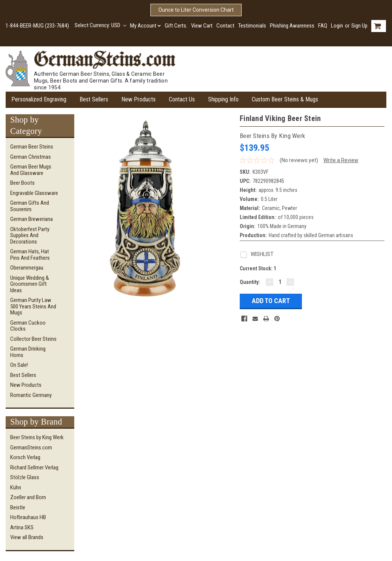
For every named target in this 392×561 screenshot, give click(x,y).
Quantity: (250, 282)
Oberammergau (27, 268)
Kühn (16, 487)
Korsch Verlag (25, 457)
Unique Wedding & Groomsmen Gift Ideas (30, 284)
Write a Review (341, 160)
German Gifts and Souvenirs (30, 206)
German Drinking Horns (28, 352)
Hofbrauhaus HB (28, 517)
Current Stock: (258, 268)
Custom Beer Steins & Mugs (285, 99)
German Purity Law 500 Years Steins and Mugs (33, 306)
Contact (225, 26)
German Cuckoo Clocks (28, 326)
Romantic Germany (31, 395)
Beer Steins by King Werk (37, 437)
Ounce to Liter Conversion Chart (196, 10)
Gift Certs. (176, 26)
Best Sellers (94, 99)
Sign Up (359, 26)
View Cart (202, 26)
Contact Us (182, 99)
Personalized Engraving (39, 99)
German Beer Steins (32, 147)
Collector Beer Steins (33, 339)
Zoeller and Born (28, 497)
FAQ (323, 26)
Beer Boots (22, 183)
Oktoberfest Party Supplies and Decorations (30, 235)
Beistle (18, 507)
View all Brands (27, 537)
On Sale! (19, 365)
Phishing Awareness (292, 26)
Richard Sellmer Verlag (34, 467)
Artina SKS (22, 527)
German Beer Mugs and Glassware (31, 170)
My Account (145, 26)
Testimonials (252, 26)
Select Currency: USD (100, 25)
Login (337, 26)
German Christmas (31, 157)
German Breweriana (31, 219)
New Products (139, 99)
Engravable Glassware (34, 193)
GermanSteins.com (31, 448)
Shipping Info (223, 99)
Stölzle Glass (25, 477)
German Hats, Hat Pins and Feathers (30, 255)
